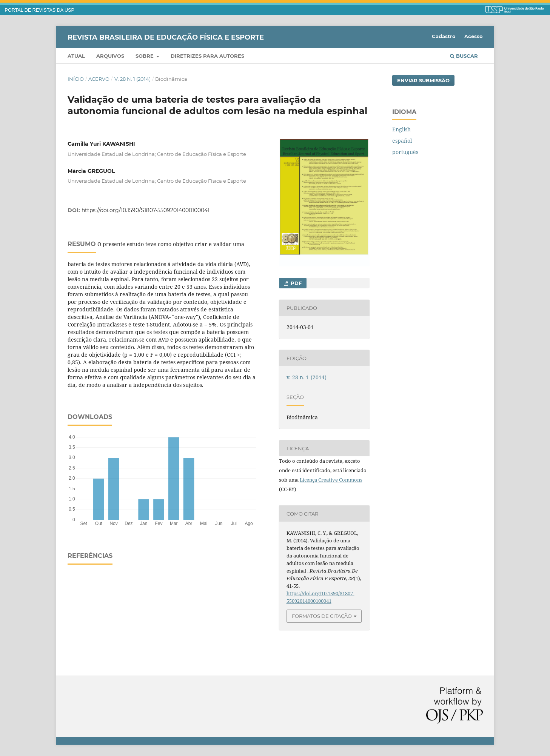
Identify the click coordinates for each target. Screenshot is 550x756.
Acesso (474, 36)
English (401, 129)
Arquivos (110, 56)
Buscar (464, 56)
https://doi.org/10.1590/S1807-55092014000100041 (146, 210)
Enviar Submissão (423, 80)
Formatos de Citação (322, 616)
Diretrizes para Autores (207, 56)
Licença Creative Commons (331, 480)
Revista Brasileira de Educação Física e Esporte (166, 37)
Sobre (145, 56)
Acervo (99, 79)
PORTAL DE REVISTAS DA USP (40, 10)
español (402, 141)
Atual (76, 56)
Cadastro (444, 36)
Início (76, 79)
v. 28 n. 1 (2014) (132, 79)
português (405, 152)
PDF (295, 283)
